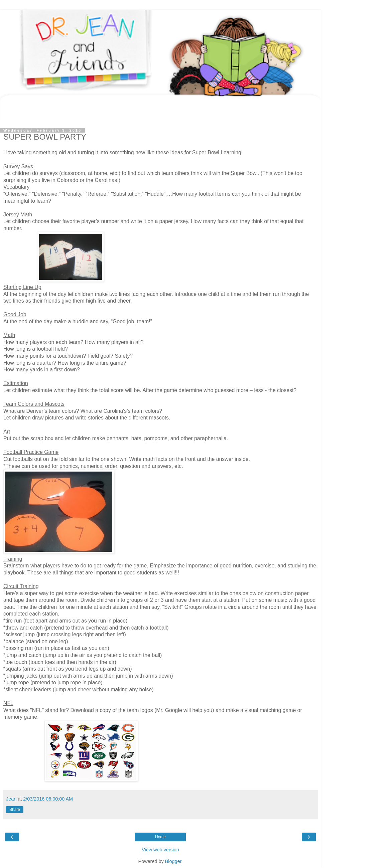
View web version (160, 850)
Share (15, 810)
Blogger (173, 861)
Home (160, 837)
